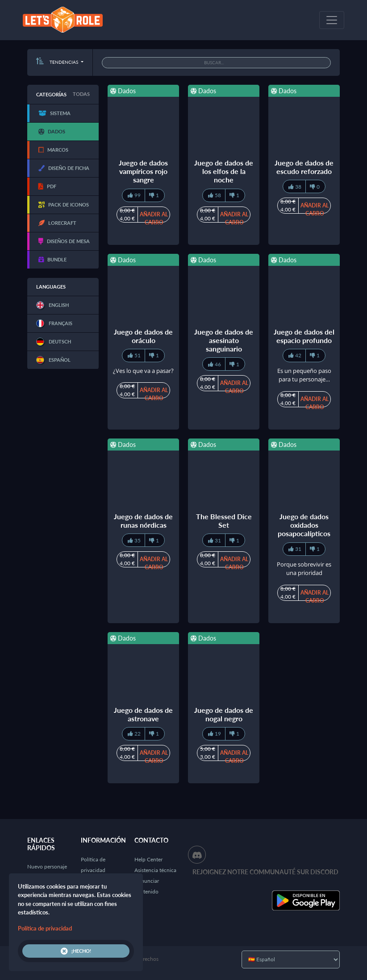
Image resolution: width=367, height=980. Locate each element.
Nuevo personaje (47, 866)
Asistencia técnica (155, 870)
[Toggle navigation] (332, 20)
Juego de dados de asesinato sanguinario (224, 340)
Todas (81, 94)
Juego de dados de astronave (143, 714)
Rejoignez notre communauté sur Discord (265, 872)
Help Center (148, 859)
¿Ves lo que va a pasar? (143, 371)
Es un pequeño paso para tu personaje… (304, 375)
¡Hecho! (76, 951)
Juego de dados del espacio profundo (304, 336)
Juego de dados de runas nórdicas (143, 521)
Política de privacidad (45, 928)
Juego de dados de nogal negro (224, 714)
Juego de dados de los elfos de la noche (224, 171)
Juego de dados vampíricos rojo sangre (143, 171)
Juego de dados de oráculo (143, 336)
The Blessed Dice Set (224, 521)
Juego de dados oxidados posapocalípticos (304, 525)
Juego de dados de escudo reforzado (304, 167)
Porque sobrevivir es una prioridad (304, 569)
